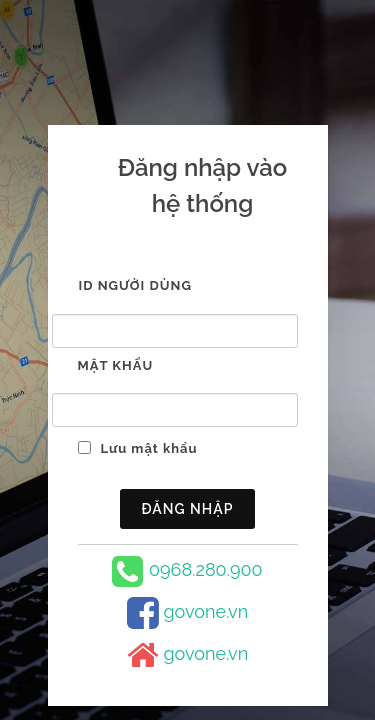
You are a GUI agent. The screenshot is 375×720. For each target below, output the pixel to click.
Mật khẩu (116, 365)
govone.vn (205, 611)
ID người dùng (135, 285)
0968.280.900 (206, 569)
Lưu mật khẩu (149, 448)
